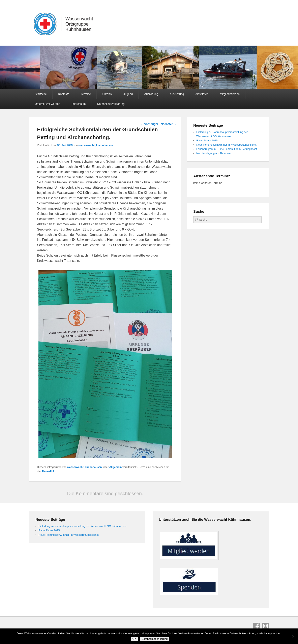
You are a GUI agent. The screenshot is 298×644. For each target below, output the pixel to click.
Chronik (107, 94)
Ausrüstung (177, 94)
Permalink (48, 471)
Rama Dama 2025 (207, 140)
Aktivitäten (202, 94)
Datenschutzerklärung (111, 104)
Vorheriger (149, 124)
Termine (86, 94)
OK (134, 639)
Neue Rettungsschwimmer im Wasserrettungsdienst (226, 145)
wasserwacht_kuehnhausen (96, 145)
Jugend (128, 94)
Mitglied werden (230, 94)
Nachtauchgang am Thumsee (213, 153)
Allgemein (115, 467)
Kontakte (64, 94)
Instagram (265, 626)
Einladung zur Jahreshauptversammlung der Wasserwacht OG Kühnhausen (82, 526)
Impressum (79, 104)
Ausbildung (151, 94)
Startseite (41, 94)
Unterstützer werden (48, 104)
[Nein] (293, 636)
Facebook (257, 626)
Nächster (169, 124)
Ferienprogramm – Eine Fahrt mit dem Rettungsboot (227, 149)
